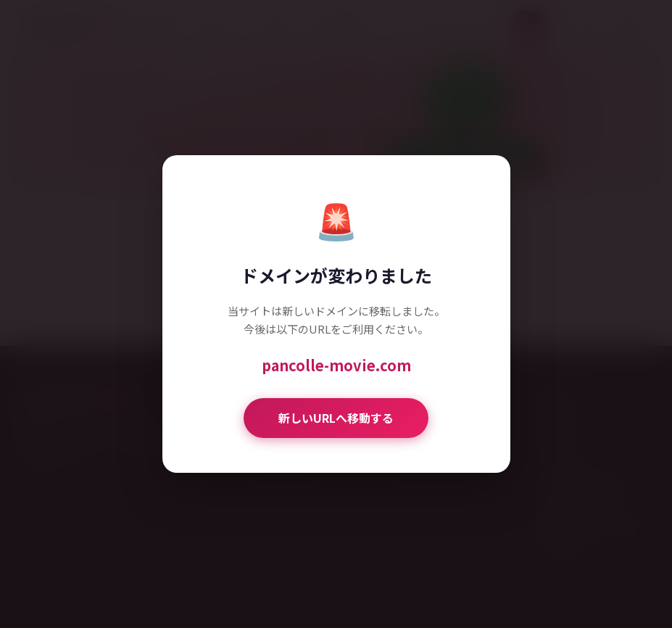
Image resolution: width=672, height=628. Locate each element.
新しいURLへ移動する (336, 418)
